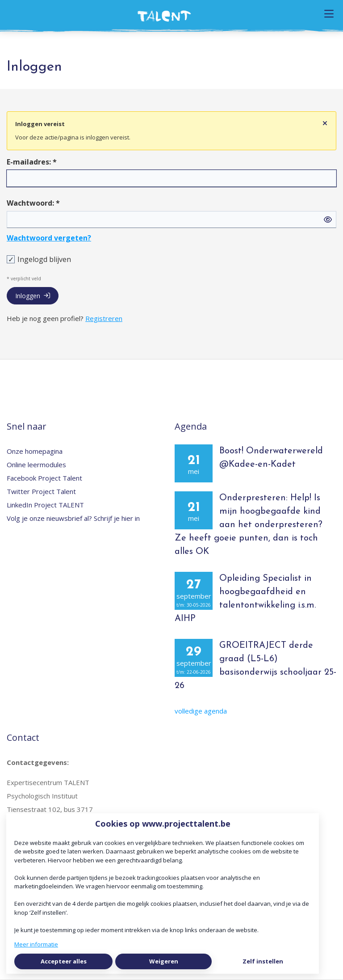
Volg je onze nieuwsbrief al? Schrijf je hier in (73, 518)
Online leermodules (36, 465)
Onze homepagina (35, 451)
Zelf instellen (263, 961)
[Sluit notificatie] (325, 123)
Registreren (104, 318)
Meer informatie (36, 944)
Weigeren (164, 961)
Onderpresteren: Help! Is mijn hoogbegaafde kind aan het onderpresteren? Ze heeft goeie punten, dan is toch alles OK (249, 525)
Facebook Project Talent (44, 478)
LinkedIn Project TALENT (45, 505)
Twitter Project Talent (41, 491)
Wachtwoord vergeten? (49, 238)
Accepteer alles (64, 961)
